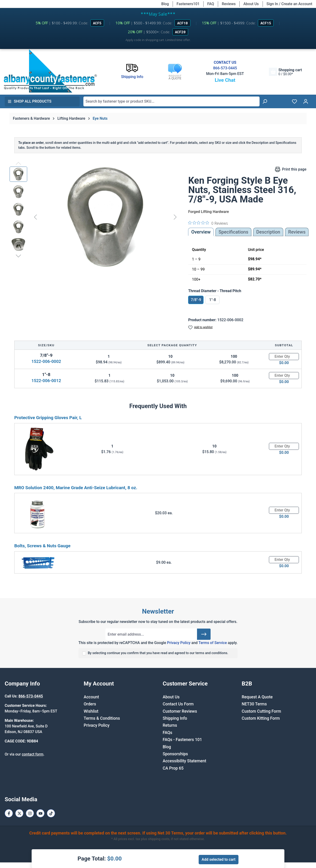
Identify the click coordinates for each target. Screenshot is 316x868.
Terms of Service (213, 643)
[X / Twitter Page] (19, 813)
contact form (33, 754)
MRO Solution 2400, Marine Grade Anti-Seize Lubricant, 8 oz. (76, 488)
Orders (90, 704)
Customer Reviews (180, 711)
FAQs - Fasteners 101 (182, 740)
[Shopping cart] (285, 72)
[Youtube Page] (40, 813)
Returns (170, 725)
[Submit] (204, 634)
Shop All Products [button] (30, 101)
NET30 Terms (254, 704)
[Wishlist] (294, 101)
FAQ (211, 4)
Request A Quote (257, 697)
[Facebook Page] (9, 813)
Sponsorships (175, 754)
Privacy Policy (179, 643)
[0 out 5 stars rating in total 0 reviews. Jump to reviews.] (208, 223)
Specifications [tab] (233, 232)
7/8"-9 (196, 300)
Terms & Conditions (102, 718)
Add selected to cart (219, 859)
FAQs (168, 733)
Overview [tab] (201, 232)
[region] (94, 217)
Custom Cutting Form (261, 711)
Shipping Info (175, 718)
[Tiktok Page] (51, 813)
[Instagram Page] (30, 813)
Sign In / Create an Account (289, 4)
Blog (165, 4)
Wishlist (91, 711)
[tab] (268, 232)
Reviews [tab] (297, 232)
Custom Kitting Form (261, 718)
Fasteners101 (188, 4)
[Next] (175, 217)
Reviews (229, 4)
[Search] (265, 101)
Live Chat (225, 80)
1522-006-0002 (46, 361)
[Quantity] (284, 357)
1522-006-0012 (46, 381)
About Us (251, 4)
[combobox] (171, 101)
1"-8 (213, 300)
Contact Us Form (178, 704)
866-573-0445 (225, 68)
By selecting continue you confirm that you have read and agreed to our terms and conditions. (158, 653)
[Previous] (35, 217)
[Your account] (306, 101)
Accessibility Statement (185, 761)
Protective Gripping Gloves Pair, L (48, 418)
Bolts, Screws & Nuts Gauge (42, 546)
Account (91, 697)
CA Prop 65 (173, 768)
